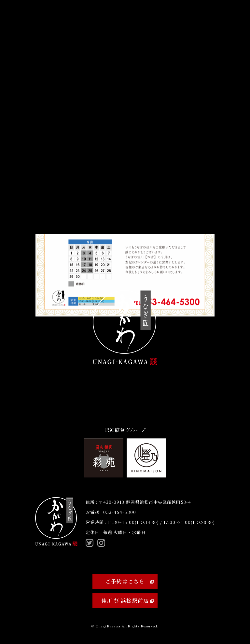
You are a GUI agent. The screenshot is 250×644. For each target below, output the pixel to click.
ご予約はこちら (130, 581)
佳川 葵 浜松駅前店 (127, 601)
